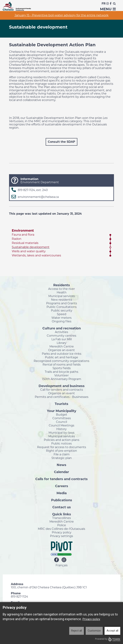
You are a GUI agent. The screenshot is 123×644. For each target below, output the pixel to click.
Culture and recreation (62, 328)
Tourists (61, 404)
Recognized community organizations (61, 361)
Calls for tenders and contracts (61, 479)
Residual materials (25, 243)
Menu (108, 9)
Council (61, 422)
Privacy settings (61, 536)
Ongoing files (62, 321)
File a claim (62, 454)
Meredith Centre (62, 346)
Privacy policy (62, 532)
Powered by (108, 639)
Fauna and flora (23, 235)
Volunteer (61, 375)
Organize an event (61, 350)
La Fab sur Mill (62, 339)
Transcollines (61, 518)
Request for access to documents (62, 447)
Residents (62, 285)
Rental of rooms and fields (62, 364)
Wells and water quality (29, 251)
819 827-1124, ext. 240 (33, 190)
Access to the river (61, 289)
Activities (61, 332)
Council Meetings (61, 425)
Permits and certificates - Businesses (62, 397)
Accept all (112, 631)
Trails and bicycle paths (61, 372)
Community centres (61, 336)
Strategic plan (62, 458)
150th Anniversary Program (62, 379)
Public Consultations (62, 307)
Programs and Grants (62, 303)
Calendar (61, 472)
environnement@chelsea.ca (38, 197)
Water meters (61, 318)
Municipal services (62, 296)
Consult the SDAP (61, 142)
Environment (23, 231)
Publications (62, 500)
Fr (104, 4)
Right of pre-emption (61, 451)
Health (62, 292)
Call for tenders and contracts (62, 390)
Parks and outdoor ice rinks (62, 354)
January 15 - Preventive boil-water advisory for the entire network (61, 15)
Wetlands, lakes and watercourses (36, 255)
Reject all (77, 631)
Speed (62, 314)
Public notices (61, 443)
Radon (17, 239)
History (61, 429)
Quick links (62, 514)
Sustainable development (31, 247)
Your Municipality (62, 411)
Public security (62, 310)
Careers (62, 486)
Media (62, 493)
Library (62, 343)
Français (62, 565)
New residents (62, 300)
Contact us (62, 507)
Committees (62, 418)
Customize (94, 631)
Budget (62, 415)
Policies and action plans (62, 440)
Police (62, 525)
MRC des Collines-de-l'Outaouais (61, 529)
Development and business (62, 386)
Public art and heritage (61, 357)
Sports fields (62, 368)
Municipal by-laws (61, 433)
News (61, 465)
